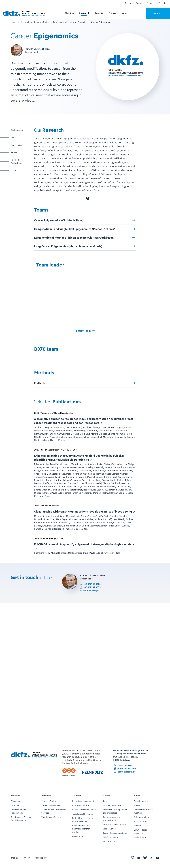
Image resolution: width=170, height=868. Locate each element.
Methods (17, 152)
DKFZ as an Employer (112, 805)
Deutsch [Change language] (129, 3)
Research (46, 796)
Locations (15, 805)
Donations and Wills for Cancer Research (21, 819)
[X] (151, 858)
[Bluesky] (145, 858)
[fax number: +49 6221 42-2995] (125, 769)
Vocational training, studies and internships (115, 811)
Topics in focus (140, 821)
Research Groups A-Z (51, 805)
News (137, 796)
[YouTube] (158, 858)
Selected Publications (17, 161)
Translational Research (82, 814)
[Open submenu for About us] (69, 13)
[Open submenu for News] (124, 13)
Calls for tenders (141, 817)
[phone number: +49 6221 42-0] (125, 765)
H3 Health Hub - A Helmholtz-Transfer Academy (81, 829)
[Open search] (165, 3)
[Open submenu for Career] (113, 13)
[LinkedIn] (139, 858)
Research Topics (49, 801)
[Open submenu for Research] (84, 13)
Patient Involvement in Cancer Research (82, 820)
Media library (140, 837)
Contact (140, 3)
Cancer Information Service (84, 810)
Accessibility (41, 858)
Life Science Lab (110, 837)
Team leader (17, 145)
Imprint (14, 858)
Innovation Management (83, 801)
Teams (17, 137)
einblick (137, 826)
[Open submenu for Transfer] (99, 13)
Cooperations (78, 836)
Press (149, 3)
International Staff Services (115, 825)
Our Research (17, 130)
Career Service (110, 829)
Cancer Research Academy (115, 833)
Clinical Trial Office (81, 805)
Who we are (16, 801)
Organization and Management (18, 811)
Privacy (26, 858)
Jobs (105, 801)
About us (15, 796)
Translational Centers (51, 817)
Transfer (77, 796)
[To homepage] (25, 13)
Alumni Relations (110, 842)
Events (137, 805)
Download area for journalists (142, 831)
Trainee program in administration (112, 819)
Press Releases (141, 801)
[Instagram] (132, 858)
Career (107, 796)
